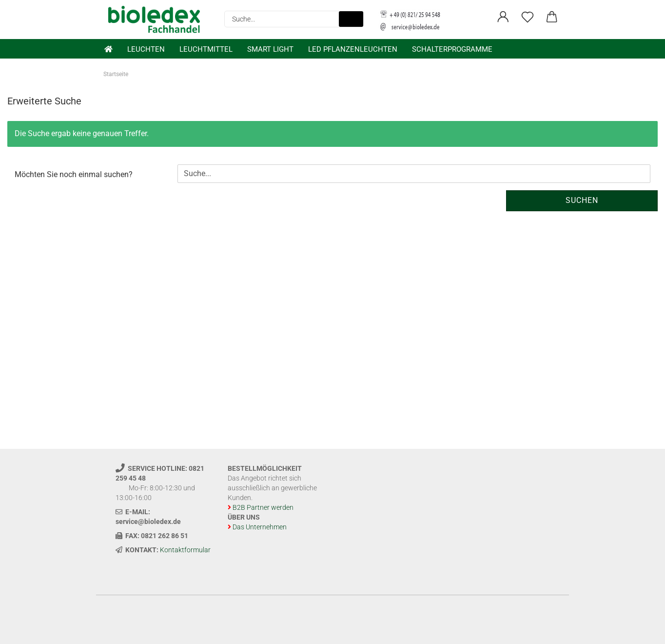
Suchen (582, 200)
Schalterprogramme (452, 49)
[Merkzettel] (528, 17)
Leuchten (146, 49)
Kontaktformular (185, 550)
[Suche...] (351, 19)
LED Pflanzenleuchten (353, 49)
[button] (503, 17)
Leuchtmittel (206, 49)
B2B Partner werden (263, 507)
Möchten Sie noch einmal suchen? (74, 174)
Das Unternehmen (260, 527)
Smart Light (270, 49)
